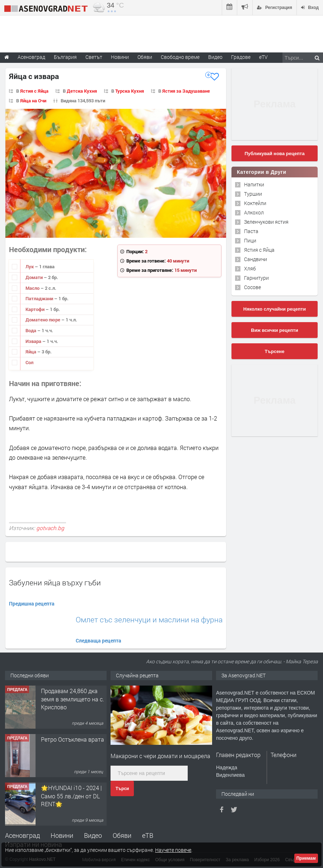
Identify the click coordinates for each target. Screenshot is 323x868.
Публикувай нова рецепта (274, 154)
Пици (250, 240)
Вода (31, 330)
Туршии (253, 194)
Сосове (252, 287)
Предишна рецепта (32, 604)
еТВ (148, 835)
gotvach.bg (50, 528)
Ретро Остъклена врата (72, 739)
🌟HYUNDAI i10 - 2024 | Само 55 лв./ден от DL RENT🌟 (71, 796)
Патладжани (40, 298)
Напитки (254, 184)
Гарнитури (256, 278)
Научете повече (173, 850)
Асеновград (22, 835)
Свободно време (180, 57)
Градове (241, 57)
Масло (33, 288)
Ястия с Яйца (34, 91)
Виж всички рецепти (274, 330)
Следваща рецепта (99, 640)
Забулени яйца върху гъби (55, 582)
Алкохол (254, 212)
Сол (29, 362)
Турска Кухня (130, 91)
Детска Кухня (82, 91)
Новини (120, 57)
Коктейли (255, 203)
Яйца (31, 352)
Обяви (122, 835)
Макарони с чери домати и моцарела (160, 756)
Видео (93, 835)
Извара (34, 341)
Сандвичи (256, 259)
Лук (30, 266)
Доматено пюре (43, 320)
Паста (251, 231)
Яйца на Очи (33, 101)
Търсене (275, 351)
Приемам (306, 858)
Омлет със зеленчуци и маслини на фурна (149, 620)
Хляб (250, 268)
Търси (122, 789)
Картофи (36, 309)
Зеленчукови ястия (266, 222)
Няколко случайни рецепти (275, 309)
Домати (35, 277)
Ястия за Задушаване (186, 91)
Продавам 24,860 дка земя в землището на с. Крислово (72, 699)
